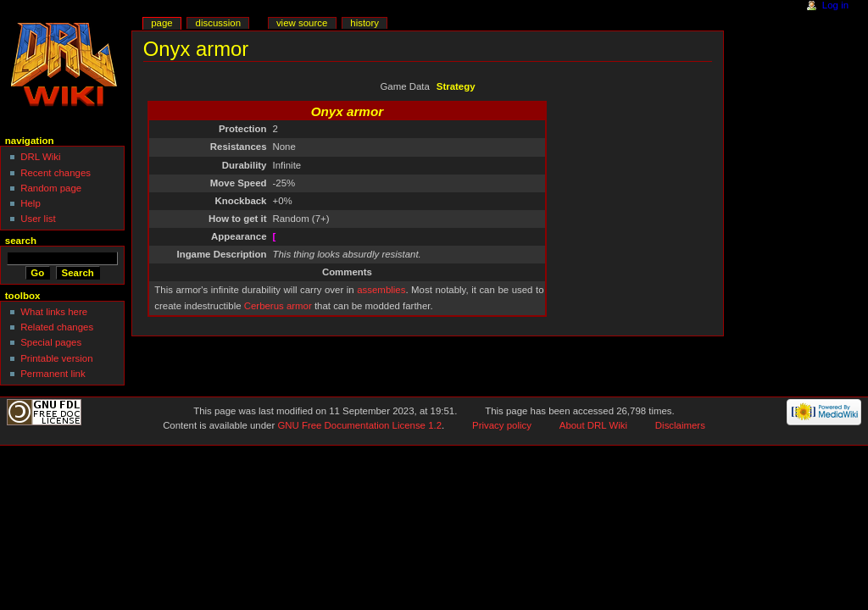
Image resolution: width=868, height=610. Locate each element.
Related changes (57, 327)
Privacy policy (502, 425)
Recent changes (56, 173)
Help (31, 203)
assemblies (381, 290)
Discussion (218, 23)
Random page (51, 188)
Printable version (56, 358)
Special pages (51, 342)
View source (302, 23)
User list (38, 219)
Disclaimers (680, 425)
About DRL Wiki (593, 425)
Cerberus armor (278, 306)
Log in (835, 5)
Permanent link (53, 374)
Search (21, 241)
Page (161, 23)
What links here (54, 312)
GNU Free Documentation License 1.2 (359, 425)
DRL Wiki (40, 157)
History (364, 23)
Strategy (456, 86)
